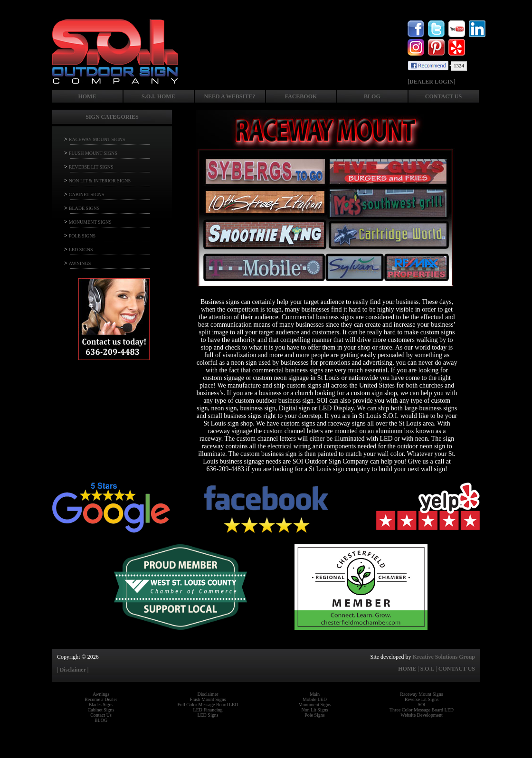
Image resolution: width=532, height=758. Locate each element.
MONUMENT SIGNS (90, 222)
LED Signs (208, 715)
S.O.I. (427, 669)
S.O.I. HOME (158, 96)
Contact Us (101, 715)
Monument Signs (315, 705)
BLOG (372, 96)
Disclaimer (208, 694)
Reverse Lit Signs (422, 699)
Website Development (421, 715)
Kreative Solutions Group (444, 657)
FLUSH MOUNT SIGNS (93, 153)
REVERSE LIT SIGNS (91, 167)
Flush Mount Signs (208, 699)
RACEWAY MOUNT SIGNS (97, 139)
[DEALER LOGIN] (432, 82)
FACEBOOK (301, 96)
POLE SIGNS (82, 236)
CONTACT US (443, 96)
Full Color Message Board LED (208, 705)
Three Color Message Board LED (422, 710)
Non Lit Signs (314, 710)
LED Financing (208, 710)
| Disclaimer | (73, 670)
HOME (87, 96)
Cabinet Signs (101, 710)
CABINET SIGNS (87, 194)
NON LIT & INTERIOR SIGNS (100, 181)
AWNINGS (80, 263)
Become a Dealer (101, 699)
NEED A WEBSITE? (229, 96)
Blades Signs (101, 705)
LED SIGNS (81, 250)
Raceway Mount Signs (422, 694)
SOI (421, 705)
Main (315, 694)
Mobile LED (315, 699)
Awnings (101, 694)
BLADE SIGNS (84, 208)
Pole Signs (315, 715)
